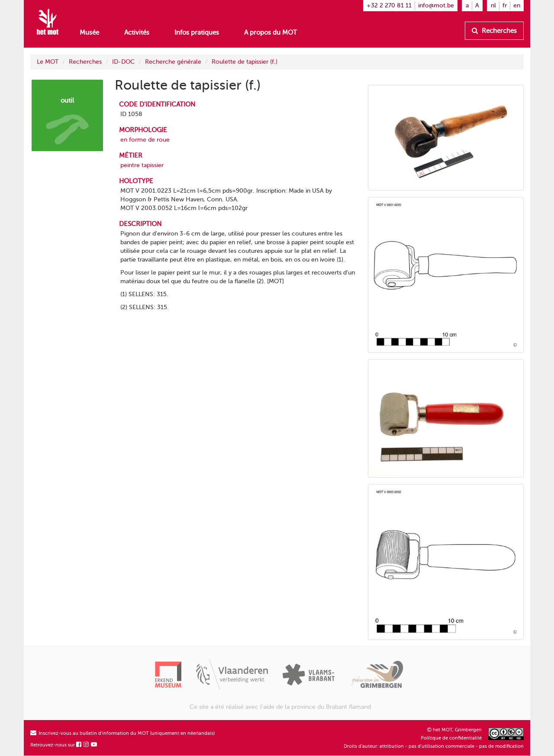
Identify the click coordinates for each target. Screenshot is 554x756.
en (517, 5)
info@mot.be (436, 5)
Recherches (494, 31)
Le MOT (48, 62)
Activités (137, 32)
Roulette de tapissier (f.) (245, 62)
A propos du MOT (271, 32)
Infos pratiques (197, 32)
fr (505, 5)
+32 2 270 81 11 (389, 5)
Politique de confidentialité (451, 738)
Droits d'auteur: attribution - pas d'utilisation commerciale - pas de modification (434, 746)
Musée (89, 32)
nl (493, 5)
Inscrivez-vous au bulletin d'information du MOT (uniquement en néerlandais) (122, 733)
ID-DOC (123, 62)
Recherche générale (173, 62)
